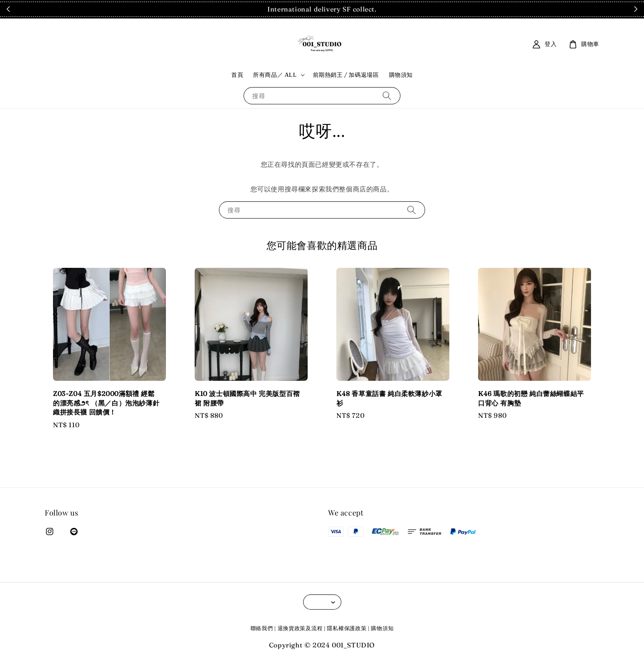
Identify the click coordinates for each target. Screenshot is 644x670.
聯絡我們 (262, 628)
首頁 (237, 75)
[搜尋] (387, 96)
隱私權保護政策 (347, 628)
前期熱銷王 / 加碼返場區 (346, 75)
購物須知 (401, 75)
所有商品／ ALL (275, 75)
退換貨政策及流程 (300, 628)
